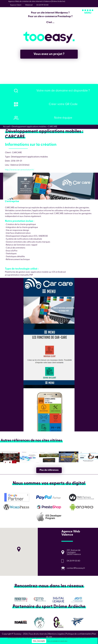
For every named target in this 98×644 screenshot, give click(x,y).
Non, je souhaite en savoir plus (57, 641)
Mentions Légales (56, 634)
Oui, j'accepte (39, 641)
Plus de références (49, 470)
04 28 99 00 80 (73, 561)
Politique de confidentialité (78, 634)
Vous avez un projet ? (49, 54)
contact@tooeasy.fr (76, 568)
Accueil (7, 127)
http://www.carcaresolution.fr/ (20, 170)
